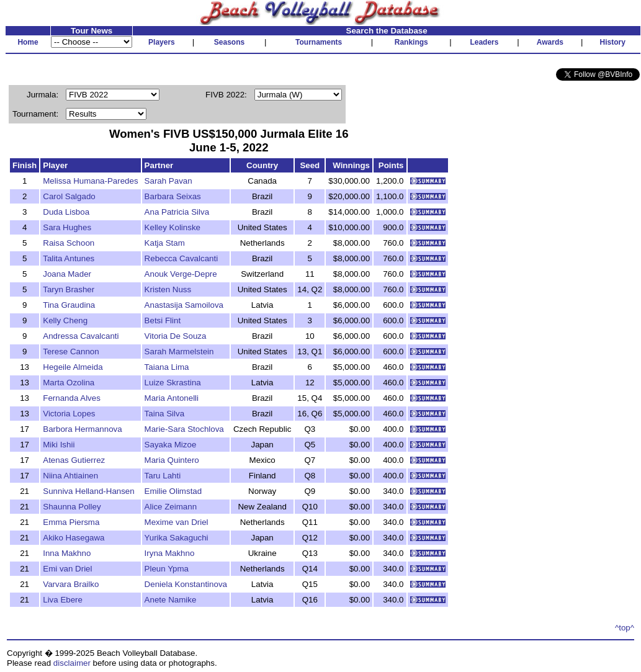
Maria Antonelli (172, 398)
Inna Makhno (67, 553)
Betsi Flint (163, 320)
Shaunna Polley (72, 507)
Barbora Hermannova (82, 429)
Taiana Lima (167, 367)
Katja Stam (165, 243)
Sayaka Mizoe (171, 445)
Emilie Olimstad (173, 491)
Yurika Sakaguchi (177, 538)
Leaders (484, 42)
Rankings (411, 42)
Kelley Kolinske (173, 227)
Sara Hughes (67, 227)
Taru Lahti (163, 476)
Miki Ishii (59, 445)
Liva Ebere (63, 600)
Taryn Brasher (69, 289)
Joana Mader (67, 274)
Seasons (229, 42)
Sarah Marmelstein (179, 352)
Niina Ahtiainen (70, 476)
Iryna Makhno (170, 553)
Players (162, 42)
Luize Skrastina (173, 383)
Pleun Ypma (167, 569)
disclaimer (72, 663)
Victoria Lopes (69, 414)
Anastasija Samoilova (184, 305)
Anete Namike (171, 600)
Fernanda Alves (72, 398)
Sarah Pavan (168, 181)
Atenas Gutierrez (74, 460)
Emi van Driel (67, 569)
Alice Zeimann (171, 507)
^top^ (625, 628)
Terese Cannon (71, 352)
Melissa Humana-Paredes (90, 181)
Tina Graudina (69, 305)
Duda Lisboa (66, 212)
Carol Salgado (69, 196)
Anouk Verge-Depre (181, 274)
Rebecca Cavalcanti (182, 258)
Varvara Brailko (71, 584)
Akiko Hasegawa (74, 538)
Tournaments (319, 42)
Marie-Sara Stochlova (184, 429)
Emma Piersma (71, 522)
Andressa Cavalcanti (81, 336)
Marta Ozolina (69, 383)
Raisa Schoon (69, 243)
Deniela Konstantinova (186, 584)
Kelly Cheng (65, 320)
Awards (550, 42)
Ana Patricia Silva (177, 212)
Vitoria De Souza (176, 336)
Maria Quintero (172, 460)
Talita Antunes (69, 258)
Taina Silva (164, 414)
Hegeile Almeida (73, 367)
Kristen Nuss (168, 289)
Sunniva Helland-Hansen (88, 491)
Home (28, 42)
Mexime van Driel (177, 522)
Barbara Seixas (173, 196)
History (613, 42)
